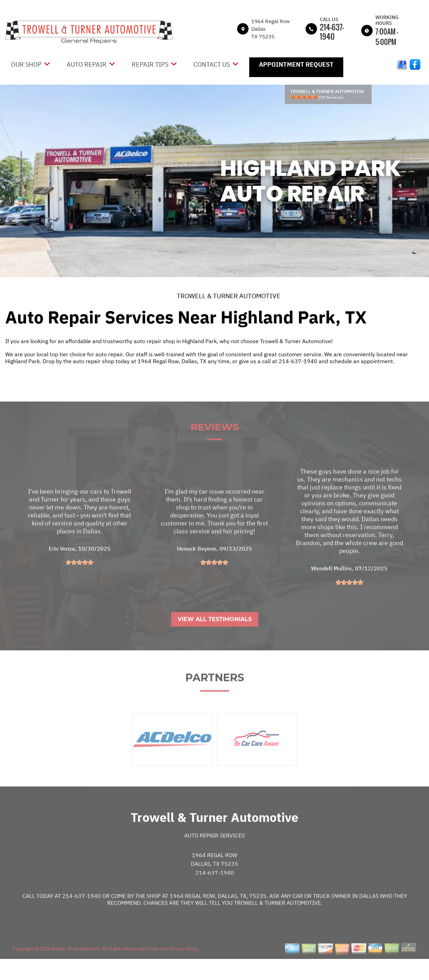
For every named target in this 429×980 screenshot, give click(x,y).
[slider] (304, 97)
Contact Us (212, 64)
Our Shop (26, 64)
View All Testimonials (215, 636)
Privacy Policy (184, 966)
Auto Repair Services (214, 852)
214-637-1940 (332, 32)
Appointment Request (296, 64)
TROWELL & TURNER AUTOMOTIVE (229, 296)
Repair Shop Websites (75, 966)
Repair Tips (150, 64)
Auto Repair (87, 64)
